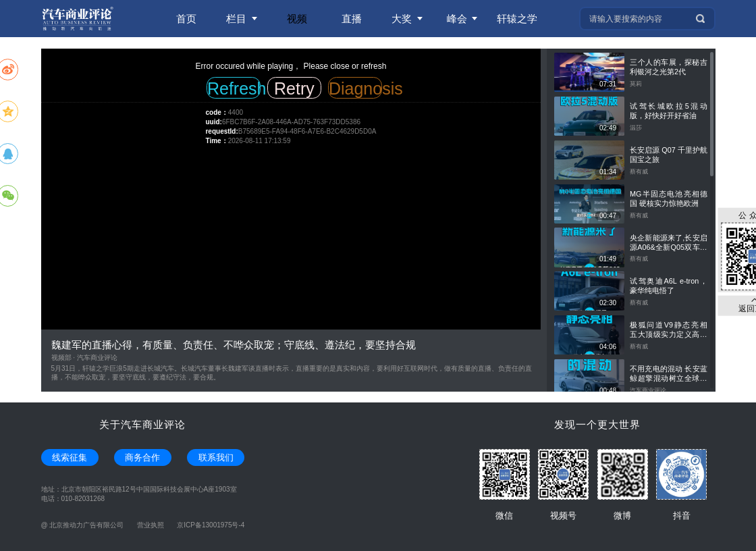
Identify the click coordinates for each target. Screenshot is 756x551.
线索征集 (70, 457)
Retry (294, 88)
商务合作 (142, 457)
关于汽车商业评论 (142, 424)
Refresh (234, 88)
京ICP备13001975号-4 (211, 525)
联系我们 (216, 457)
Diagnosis (355, 88)
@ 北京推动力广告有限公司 (83, 525)
